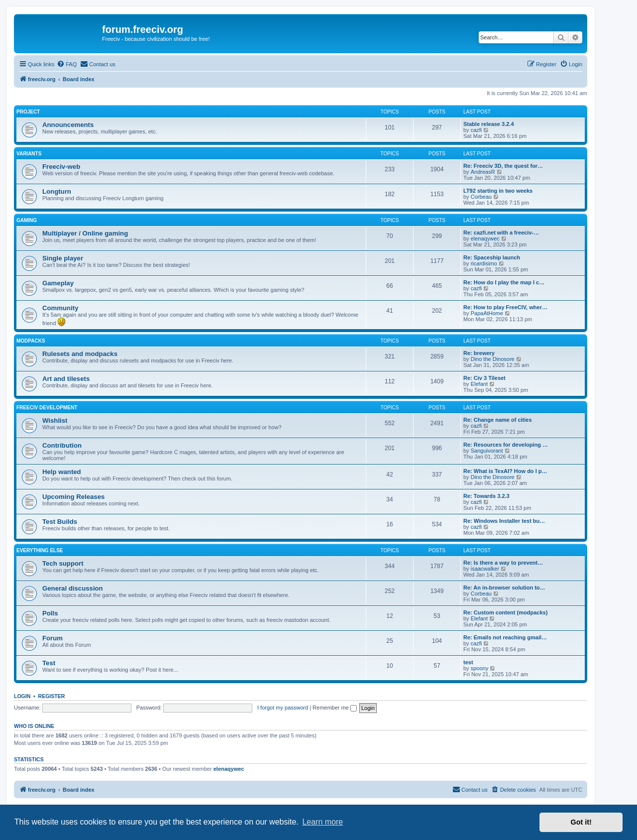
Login (22, 696)
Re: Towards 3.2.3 (486, 496)
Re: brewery (479, 353)
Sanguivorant (487, 451)
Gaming (27, 220)
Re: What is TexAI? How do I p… (505, 471)
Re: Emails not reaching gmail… (505, 637)
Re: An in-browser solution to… (504, 588)
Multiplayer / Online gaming (85, 233)
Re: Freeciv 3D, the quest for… (503, 166)
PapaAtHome (487, 313)
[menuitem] (67, 64)
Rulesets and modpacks (80, 354)
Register (52, 696)
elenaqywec (485, 239)
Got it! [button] (581, 822)
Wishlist (55, 420)
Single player (63, 258)
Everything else (40, 550)
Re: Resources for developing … (506, 445)
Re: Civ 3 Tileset (484, 378)
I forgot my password (283, 708)
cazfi (477, 130)
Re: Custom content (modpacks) (505, 612)
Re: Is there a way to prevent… (503, 563)
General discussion (73, 588)
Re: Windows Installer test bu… (504, 521)
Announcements (68, 125)
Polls (50, 613)
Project (28, 112)
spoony (479, 668)
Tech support (63, 563)
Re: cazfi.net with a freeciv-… (501, 233)
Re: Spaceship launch (492, 257)
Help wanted (62, 472)
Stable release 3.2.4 (489, 124)
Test (49, 663)
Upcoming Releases (73, 497)
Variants (29, 154)
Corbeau (481, 197)
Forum (53, 638)
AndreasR (483, 172)
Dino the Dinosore (493, 359)
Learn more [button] (322, 822)
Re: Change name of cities (498, 420)
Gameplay (58, 283)
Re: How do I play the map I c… (504, 282)
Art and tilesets (66, 379)
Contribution (62, 445)
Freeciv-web (61, 167)
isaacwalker (485, 569)
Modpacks (31, 341)
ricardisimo (484, 263)
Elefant (479, 384)
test (468, 662)
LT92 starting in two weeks (498, 191)
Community (60, 308)
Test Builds (60, 522)
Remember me (335, 708)
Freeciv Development (47, 408)
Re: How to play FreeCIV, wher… (505, 307)
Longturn (57, 191)
